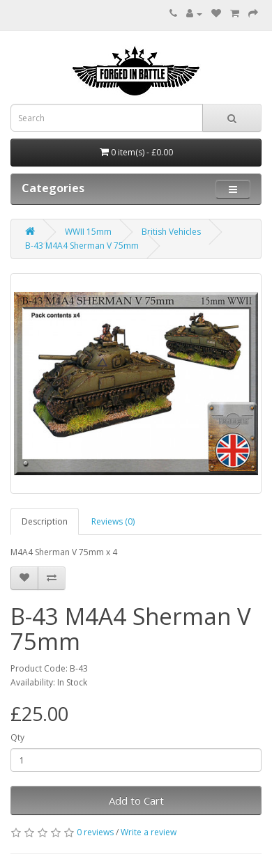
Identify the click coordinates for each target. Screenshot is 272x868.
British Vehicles (171, 232)
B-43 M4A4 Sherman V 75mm (82, 246)
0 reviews (95, 832)
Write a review (149, 832)
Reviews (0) (113, 521)
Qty (17, 737)
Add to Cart (136, 800)
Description (45, 521)
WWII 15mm (88, 232)
